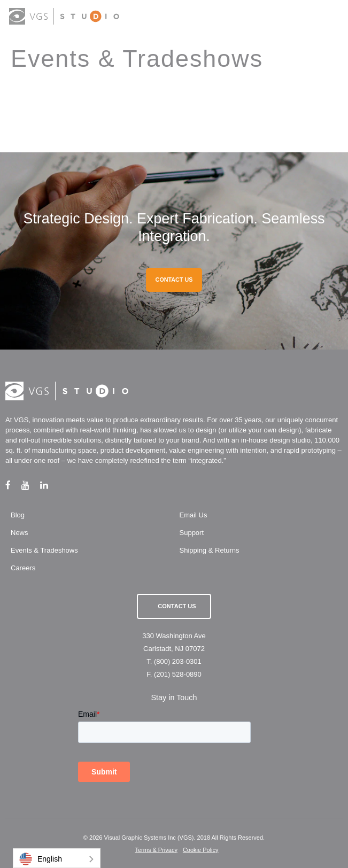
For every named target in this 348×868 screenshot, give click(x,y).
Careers (23, 568)
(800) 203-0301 (178, 661)
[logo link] (64, 16)
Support (192, 533)
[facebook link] (13, 485)
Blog (18, 515)
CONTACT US (174, 280)
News (20, 533)
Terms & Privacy (156, 850)
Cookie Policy (201, 850)
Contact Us (177, 606)
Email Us (194, 515)
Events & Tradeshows (44, 550)
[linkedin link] (49, 485)
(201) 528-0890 (178, 674)
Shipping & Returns (210, 550)
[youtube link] (31, 485)
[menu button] (330, 17)
